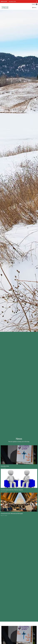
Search (34, 4)
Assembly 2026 (12, 1)
